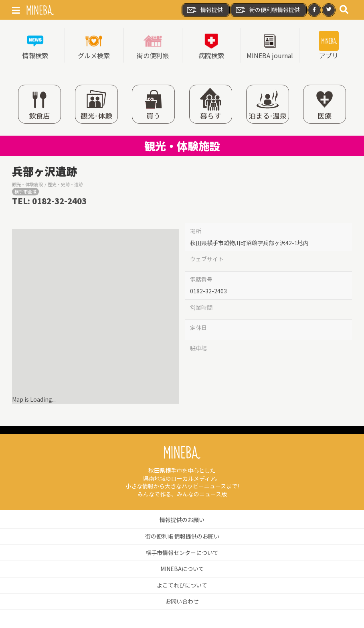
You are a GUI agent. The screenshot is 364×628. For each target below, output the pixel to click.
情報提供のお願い (182, 520)
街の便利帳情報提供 (267, 10)
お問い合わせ (182, 601)
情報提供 (204, 10)
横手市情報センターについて (182, 553)
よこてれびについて (182, 585)
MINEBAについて (182, 569)
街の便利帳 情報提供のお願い (182, 536)
